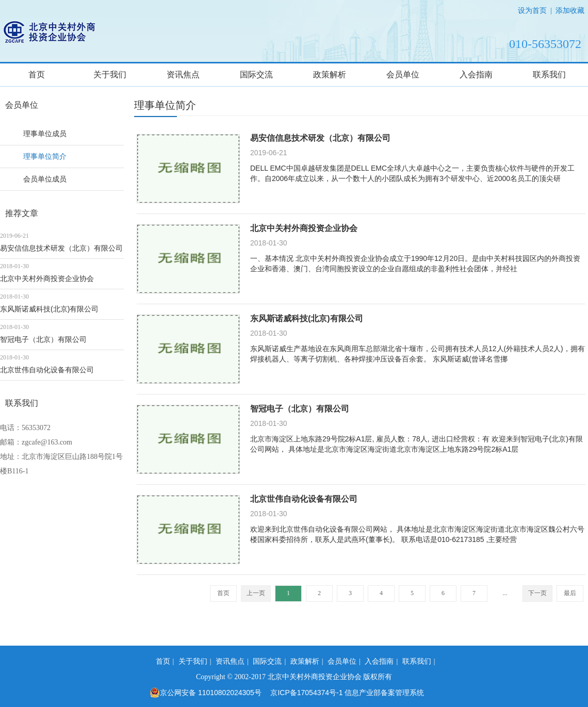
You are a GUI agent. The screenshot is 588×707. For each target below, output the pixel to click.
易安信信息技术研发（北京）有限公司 (61, 248)
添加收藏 (570, 10)
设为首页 (532, 10)
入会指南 (476, 75)
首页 (37, 75)
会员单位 (403, 75)
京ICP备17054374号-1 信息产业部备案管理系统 (347, 693)
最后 (570, 593)
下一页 (537, 593)
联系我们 (549, 75)
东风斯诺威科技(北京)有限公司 (49, 309)
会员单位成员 (45, 179)
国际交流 (256, 75)
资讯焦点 (183, 75)
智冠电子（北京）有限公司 (43, 339)
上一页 (256, 593)
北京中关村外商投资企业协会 (47, 278)
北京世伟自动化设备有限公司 (47, 370)
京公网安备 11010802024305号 (206, 693)
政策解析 (330, 75)
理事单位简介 (45, 156)
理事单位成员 (45, 134)
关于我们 (110, 75)
